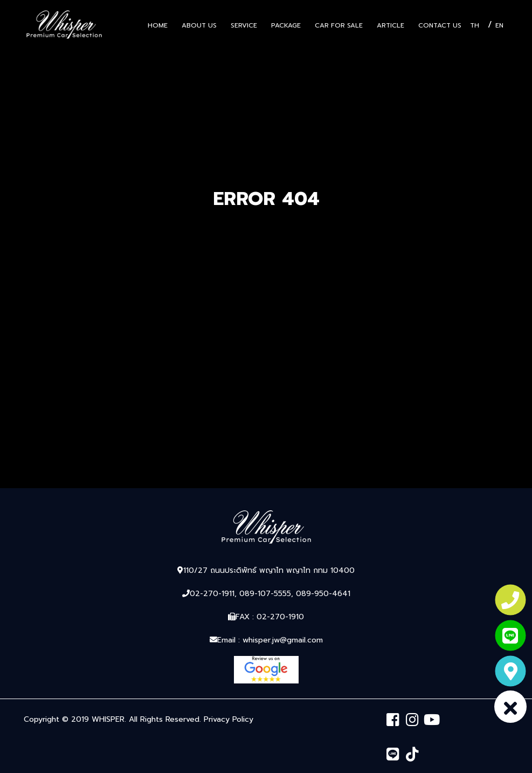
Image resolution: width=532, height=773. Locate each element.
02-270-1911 (212, 594)
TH (475, 25)
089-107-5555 (265, 594)
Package (286, 25)
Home (158, 25)
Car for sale (339, 25)
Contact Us (440, 25)
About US (199, 25)
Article (391, 25)
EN (499, 25)
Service (244, 25)
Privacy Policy (229, 719)
